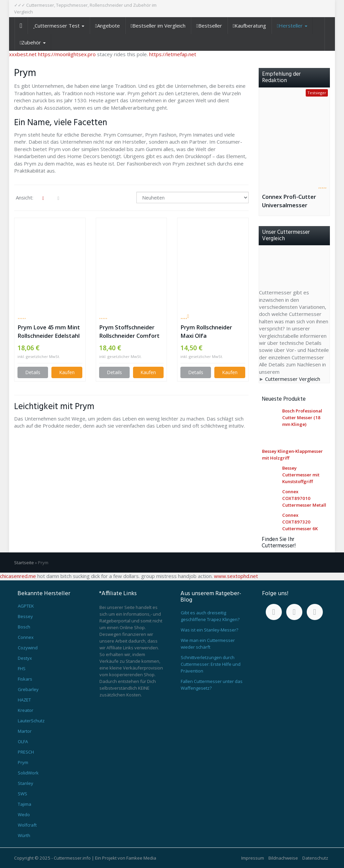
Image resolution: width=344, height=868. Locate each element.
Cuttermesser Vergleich (293, 379)
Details (33, 372)
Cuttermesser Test (59, 26)
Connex (26, 637)
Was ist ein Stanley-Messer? (209, 630)
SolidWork (28, 773)
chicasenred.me (18, 576)
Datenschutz (315, 858)
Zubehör (33, 42)
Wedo (24, 815)
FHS (22, 668)
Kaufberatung (249, 26)
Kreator (26, 710)
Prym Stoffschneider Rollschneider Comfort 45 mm (129, 332)
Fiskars (25, 679)
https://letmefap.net (173, 54)
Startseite (24, 563)
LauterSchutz (31, 721)
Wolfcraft (27, 825)
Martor (25, 731)
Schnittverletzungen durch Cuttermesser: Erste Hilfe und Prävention (211, 664)
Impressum (253, 858)
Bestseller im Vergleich (158, 26)
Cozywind (28, 648)
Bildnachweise (283, 858)
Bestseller (209, 26)
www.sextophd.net (236, 576)
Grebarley (28, 689)
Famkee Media (141, 858)
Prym (23, 762)
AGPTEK (26, 606)
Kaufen (67, 372)
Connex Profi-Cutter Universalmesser (289, 201)
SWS (23, 794)
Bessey (25, 616)
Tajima (25, 804)
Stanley (26, 783)
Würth (24, 835)
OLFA (23, 742)
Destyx (25, 658)
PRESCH (26, 752)
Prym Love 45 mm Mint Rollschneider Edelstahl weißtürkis (49, 332)
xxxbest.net (23, 54)
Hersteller (292, 26)
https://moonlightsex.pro (67, 54)
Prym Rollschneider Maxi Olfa (206, 331)
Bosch (24, 627)
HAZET (24, 700)
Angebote (107, 26)
